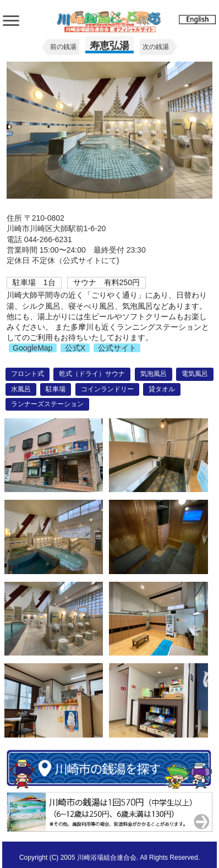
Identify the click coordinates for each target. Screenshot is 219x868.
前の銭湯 (63, 47)
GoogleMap (32, 348)
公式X (75, 348)
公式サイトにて (90, 260)
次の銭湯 (156, 47)
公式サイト (117, 348)
